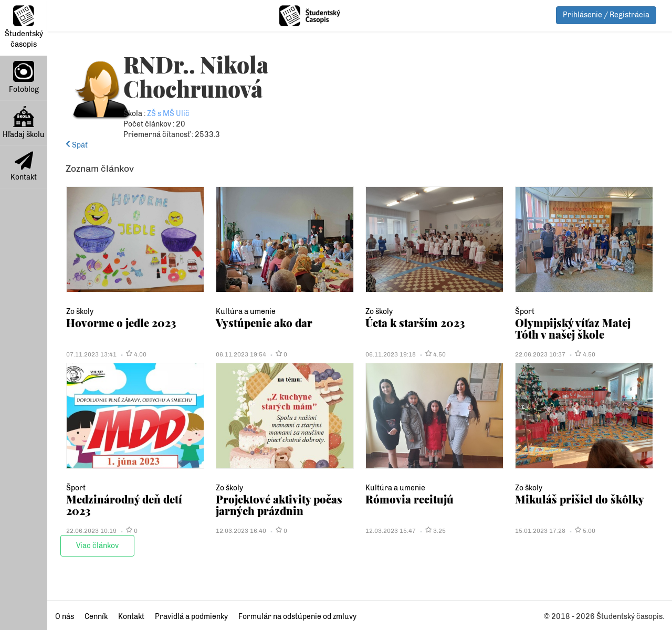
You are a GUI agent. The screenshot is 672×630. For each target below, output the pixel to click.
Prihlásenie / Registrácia (606, 15)
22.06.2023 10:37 (540, 354)
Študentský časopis (24, 27)
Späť (77, 145)
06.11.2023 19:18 (391, 354)
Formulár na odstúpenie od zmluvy (297, 617)
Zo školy (80, 312)
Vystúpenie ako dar (264, 323)
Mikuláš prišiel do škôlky (580, 499)
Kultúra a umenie (246, 312)
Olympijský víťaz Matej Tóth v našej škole (573, 328)
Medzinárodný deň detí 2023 (124, 505)
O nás (65, 617)
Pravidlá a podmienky (191, 617)
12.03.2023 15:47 (391, 531)
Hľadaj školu (24, 123)
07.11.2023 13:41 (91, 354)
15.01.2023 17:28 (540, 531)
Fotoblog (24, 77)
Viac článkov (97, 546)
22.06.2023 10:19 (91, 531)
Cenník (96, 617)
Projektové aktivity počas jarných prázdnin (279, 505)
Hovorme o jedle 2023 (121, 323)
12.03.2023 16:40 (241, 531)
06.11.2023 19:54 (241, 354)
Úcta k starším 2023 (415, 323)
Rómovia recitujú (409, 499)
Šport (525, 312)
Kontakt (24, 166)
